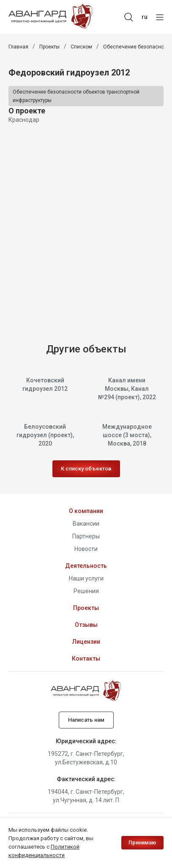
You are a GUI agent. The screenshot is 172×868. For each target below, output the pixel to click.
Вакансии (86, 524)
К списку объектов (86, 469)
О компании (86, 511)
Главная (18, 47)
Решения (86, 591)
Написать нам (86, 720)
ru (145, 17)
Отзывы (86, 625)
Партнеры (86, 536)
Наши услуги (86, 578)
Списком (81, 47)
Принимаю (142, 842)
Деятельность (86, 566)
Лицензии (86, 642)
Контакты (86, 658)
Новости (86, 549)
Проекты (49, 47)
